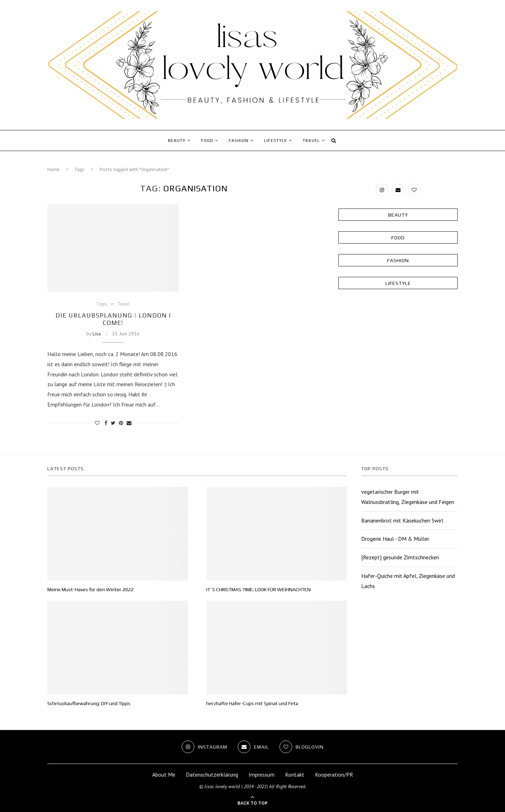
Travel (311, 141)
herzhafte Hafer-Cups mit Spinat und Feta (252, 703)
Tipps (102, 304)
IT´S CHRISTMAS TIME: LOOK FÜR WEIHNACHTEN (258, 589)
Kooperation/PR (334, 775)
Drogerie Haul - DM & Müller (395, 539)
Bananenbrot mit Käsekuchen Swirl (402, 520)
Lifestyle (276, 141)
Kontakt (295, 775)
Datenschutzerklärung (212, 775)
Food (207, 141)
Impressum (262, 775)
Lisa (97, 334)
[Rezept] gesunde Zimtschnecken (400, 557)
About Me (164, 775)
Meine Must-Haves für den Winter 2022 (90, 589)
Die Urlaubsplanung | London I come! (113, 319)
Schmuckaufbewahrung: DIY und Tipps (89, 703)
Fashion (239, 141)
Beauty (177, 141)
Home (53, 169)
